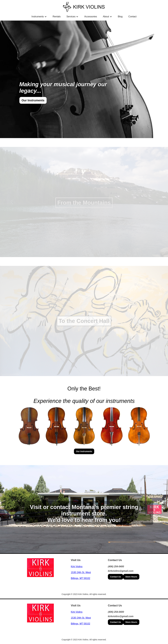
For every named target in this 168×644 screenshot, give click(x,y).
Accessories (91, 17)
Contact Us (116, 577)
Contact (133, 17)
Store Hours (131, 577)
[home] (84, 7)
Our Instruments (33, 100)
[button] (39, 17)
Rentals (57, 17)
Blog (120, 17)
